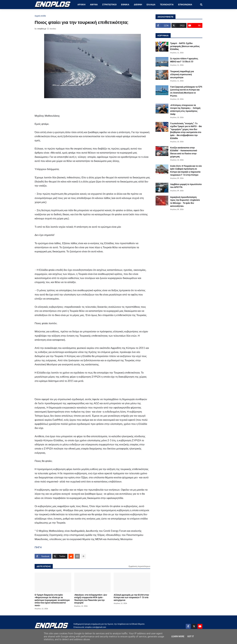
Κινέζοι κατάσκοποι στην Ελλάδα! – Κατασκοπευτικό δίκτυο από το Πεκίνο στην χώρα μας (184, 152)
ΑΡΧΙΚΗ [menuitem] (81, 4)
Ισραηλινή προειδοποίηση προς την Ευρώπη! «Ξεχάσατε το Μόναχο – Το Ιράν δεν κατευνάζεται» (185, 202)
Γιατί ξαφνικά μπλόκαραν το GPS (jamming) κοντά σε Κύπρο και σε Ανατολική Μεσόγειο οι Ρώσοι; (186, 91)
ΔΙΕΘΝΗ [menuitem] (138, 4)
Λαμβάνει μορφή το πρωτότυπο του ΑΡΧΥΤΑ (186, 186)
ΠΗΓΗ (38, 547)
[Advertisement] (88, 104)
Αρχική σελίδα (40, 16)
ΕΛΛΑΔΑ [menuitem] (151, 4)
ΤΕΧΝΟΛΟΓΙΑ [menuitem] (167, 4)
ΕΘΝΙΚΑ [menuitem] (125, 4)
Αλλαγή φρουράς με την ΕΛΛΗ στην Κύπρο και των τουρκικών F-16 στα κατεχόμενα (131, 597)
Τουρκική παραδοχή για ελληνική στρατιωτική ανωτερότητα (182, 74)
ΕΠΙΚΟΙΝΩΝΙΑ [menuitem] (185, 4)
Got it (191, 636)
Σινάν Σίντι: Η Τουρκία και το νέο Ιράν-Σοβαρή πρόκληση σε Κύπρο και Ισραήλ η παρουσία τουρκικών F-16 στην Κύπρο (186, 170)
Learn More (178, 636)
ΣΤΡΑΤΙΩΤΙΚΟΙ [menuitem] (109, 4)
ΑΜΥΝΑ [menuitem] (94, 4)
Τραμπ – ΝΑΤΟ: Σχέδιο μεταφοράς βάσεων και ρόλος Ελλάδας (185, 46)
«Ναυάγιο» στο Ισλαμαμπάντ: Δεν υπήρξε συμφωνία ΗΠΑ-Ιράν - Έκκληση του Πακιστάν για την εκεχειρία (91, 599)
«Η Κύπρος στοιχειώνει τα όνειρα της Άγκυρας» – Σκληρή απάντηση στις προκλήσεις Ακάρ (185, 110)
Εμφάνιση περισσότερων (139, 566)
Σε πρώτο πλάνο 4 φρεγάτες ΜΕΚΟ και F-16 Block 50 (184, 60)
